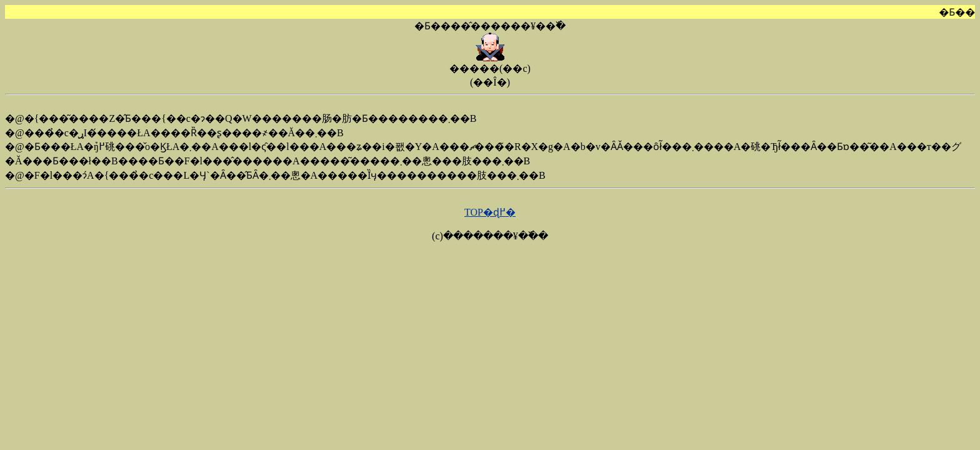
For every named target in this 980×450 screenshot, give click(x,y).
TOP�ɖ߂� (490, 212)
